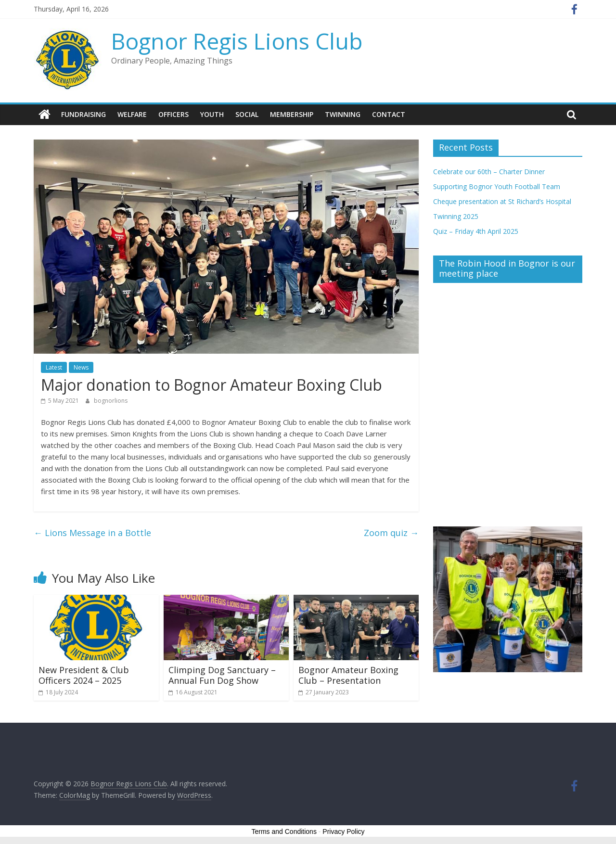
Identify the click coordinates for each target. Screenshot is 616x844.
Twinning (343, 114)
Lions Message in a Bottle (92, 532)
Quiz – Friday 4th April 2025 (476, 231)
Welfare (132, 114)
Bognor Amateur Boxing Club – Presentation (348, 675)
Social (247, 114)
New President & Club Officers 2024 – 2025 (84, 675)
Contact (389, 114)
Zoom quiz (391, 532)
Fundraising (83, 114)
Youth (212, 114)
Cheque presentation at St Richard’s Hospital (502, 201)
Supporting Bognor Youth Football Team (497, 186)
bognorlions (111, 401)
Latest (54, 367)
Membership (292, 114)
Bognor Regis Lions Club (237, 41)
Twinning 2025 (456, 216)
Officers (173, 114)
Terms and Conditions (284, 831)
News (81, 367)
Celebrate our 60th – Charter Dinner (489, 171)
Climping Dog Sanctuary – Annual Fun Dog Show (222, 675)
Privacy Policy (343, 831)
